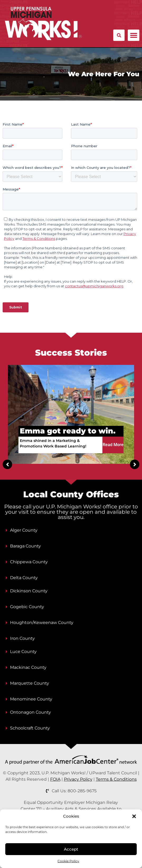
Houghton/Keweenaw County (42, 623)
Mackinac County (28, 667)
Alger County (24, 530)
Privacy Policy (78, 779)
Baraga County (25, 546)
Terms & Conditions (116, 779)
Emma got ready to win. (68, 431)
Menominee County (31, 699)
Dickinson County (29, 591)
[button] (134, 816)
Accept (71, 849)
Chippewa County (29, 562)
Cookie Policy (68, 861)
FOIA (55, 779)
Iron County (22, 638)
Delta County (24, 578)
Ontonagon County (30, 712)
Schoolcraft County (30, 728)
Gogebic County (27, 607)
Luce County (23, 652)
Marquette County (30, 683)
